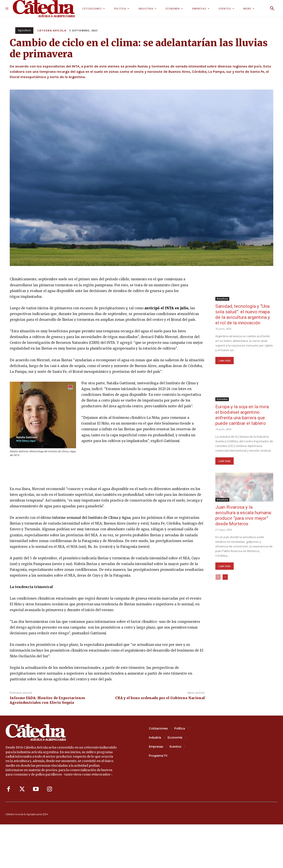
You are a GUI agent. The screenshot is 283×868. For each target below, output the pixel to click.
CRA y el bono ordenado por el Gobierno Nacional (160, 698)
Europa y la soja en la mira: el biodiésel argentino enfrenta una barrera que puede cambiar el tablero (242, 415)
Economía (222, 399)
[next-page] (225, 577)
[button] (272, 9)
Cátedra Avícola (52, 31)
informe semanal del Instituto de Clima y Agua (91, 518)
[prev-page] (218, 577)
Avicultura (222, 299)
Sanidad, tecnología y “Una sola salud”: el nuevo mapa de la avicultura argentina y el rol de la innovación (243, 315)
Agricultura (24, 31)
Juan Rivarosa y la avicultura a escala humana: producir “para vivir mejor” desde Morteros (244, 515)
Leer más (225, 361)
